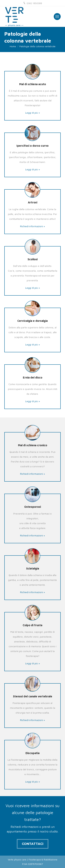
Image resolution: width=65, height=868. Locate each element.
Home (13, 46)
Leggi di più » (33, 113)
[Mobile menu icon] (57, 17)
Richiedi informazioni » (32, 226)
